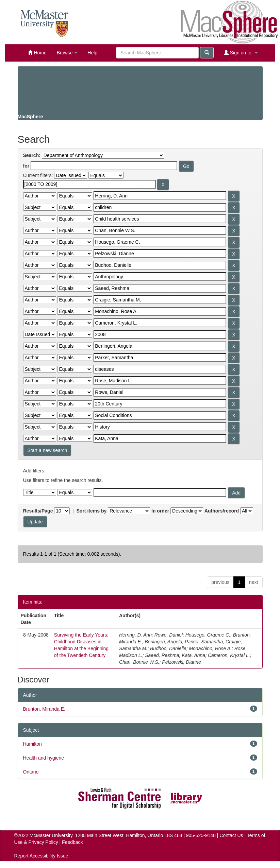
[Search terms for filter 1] (89, 184)
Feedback (72, 842)
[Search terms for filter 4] (160, 219)
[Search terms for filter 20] (160, 404)
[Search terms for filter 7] (160, 254)
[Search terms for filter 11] (160, 300)
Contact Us (231, 835)
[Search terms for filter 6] (160, 242)
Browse (67, 53)
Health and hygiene (44, 758)
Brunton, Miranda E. (44, 709)
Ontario (31, 772)
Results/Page (38, 511)
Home (37, 53)
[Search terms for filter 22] (160, 427)
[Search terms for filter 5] (160, 230)
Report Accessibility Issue (41, 856)
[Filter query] (160, 492)
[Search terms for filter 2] (160, 196)
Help (92, 53)
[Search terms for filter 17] (160, 369)
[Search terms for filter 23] (160, 438)
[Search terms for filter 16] (160, 358)
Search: (32, 155)
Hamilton (32, 744)
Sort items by (92, 511)
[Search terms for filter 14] (160, 334)
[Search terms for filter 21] (160, 415)
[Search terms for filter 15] (160, 346)
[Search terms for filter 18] (160, 381)
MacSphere (30, 117)
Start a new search (47, 450)
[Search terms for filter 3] (160, 207)
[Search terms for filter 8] (160, 265)
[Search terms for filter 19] (160, 392)
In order (160, 511)
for (26, 166)
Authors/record (222, 511)
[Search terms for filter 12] (160, 311)
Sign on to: (241, 53)
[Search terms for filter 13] (160, 323)
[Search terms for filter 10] (160, 288)
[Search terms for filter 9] (160, 277)
